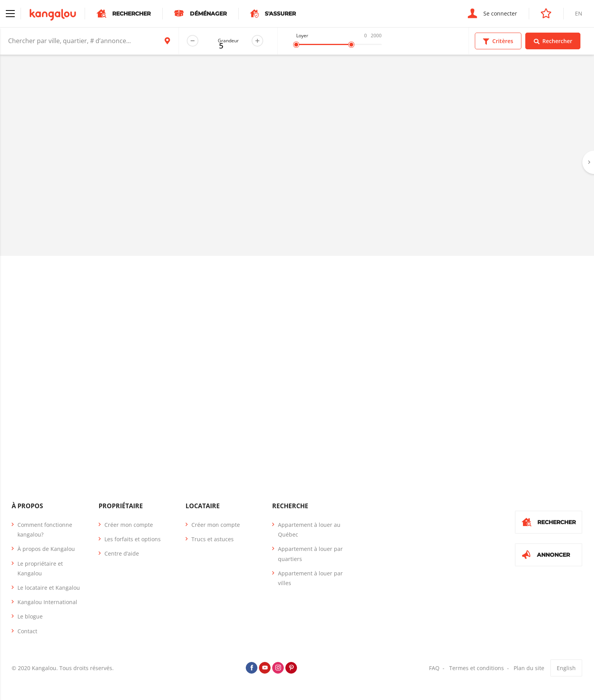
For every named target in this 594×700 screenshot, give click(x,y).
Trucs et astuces (213, 539)
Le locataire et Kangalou (49, 588)
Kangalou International (47, 602)
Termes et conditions (477, 668)
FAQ (434, 668)
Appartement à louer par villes (310, 578)
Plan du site (529, 668)
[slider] (296, 45)
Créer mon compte (129, 525)
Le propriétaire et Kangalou (40, 568)
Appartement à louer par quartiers (310, 554)
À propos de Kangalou (46, 549)
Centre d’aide (122, 553)
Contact (27, 631)
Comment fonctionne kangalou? (45, 530)
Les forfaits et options (133, 539)
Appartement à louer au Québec (309, 530)
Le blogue (30, 616)
